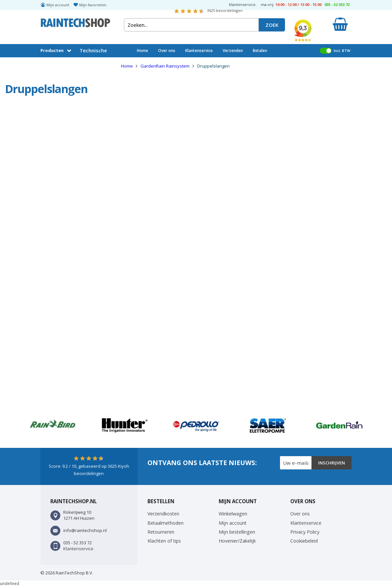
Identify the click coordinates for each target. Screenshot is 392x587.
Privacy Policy (305, 532)
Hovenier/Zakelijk (237, 541)
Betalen (260, 51)
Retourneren (161, 532)
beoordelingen (225, 10)
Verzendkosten (163, 514)
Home (142, 51)
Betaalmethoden (166, 523)
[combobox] (191, 25)
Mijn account (58, 5)
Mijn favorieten (93, 5)
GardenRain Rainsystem (166, 66)
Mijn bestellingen (237, 532)
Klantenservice (199, 51)
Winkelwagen (233, 514)
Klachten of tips (164, 541)
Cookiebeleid (304, 541)
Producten (52, 50)
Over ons (167, 51)
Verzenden (233, 51)
